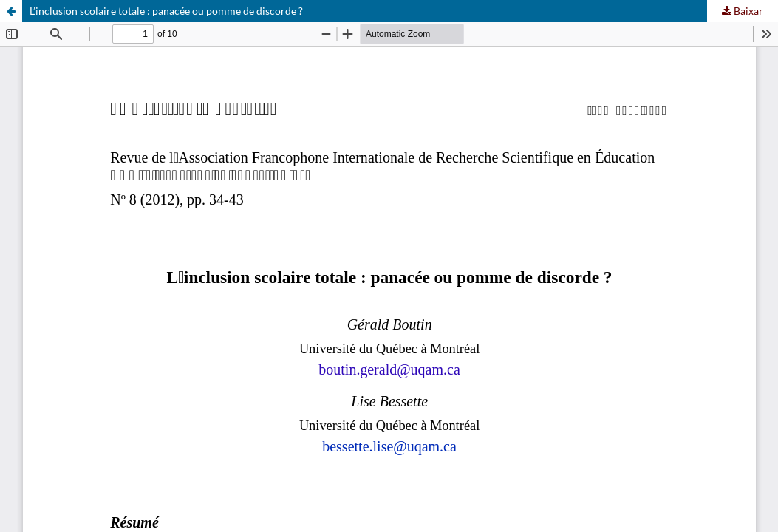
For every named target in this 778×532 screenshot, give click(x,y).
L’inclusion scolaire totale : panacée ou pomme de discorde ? (166, 11)
